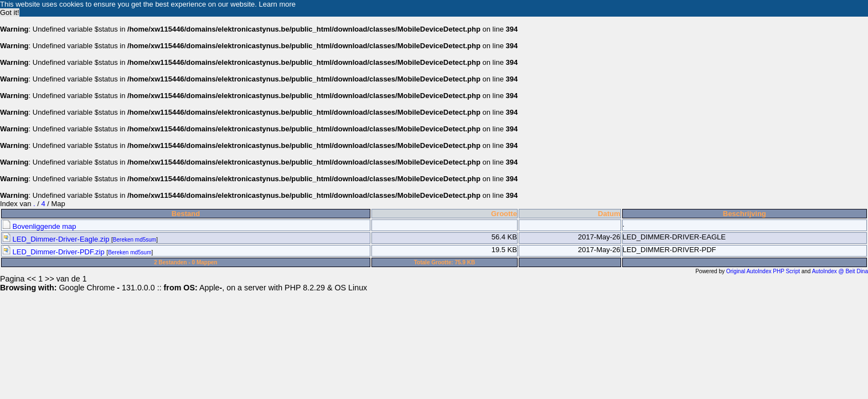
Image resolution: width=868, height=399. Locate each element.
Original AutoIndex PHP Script (763, 271)
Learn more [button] (277, 4)
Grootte (504, 214)
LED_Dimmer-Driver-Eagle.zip (56, 239)
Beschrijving (745, 214)
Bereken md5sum (135, 240)
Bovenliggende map (39, 226)
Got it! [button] (10, 12)
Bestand (186, 214)
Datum (609, 214)
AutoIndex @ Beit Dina (840, 271)
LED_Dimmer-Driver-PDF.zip (54, 252)
